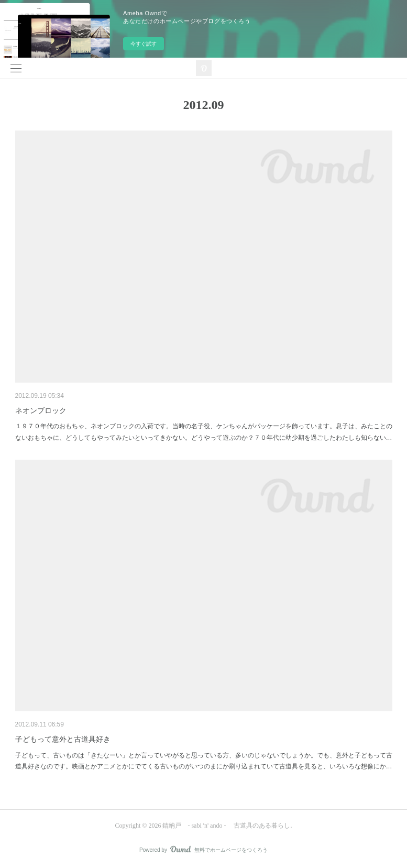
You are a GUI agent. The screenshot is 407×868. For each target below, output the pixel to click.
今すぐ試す (144, 44)
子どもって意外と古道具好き (63, 739)
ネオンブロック (41, 410)
